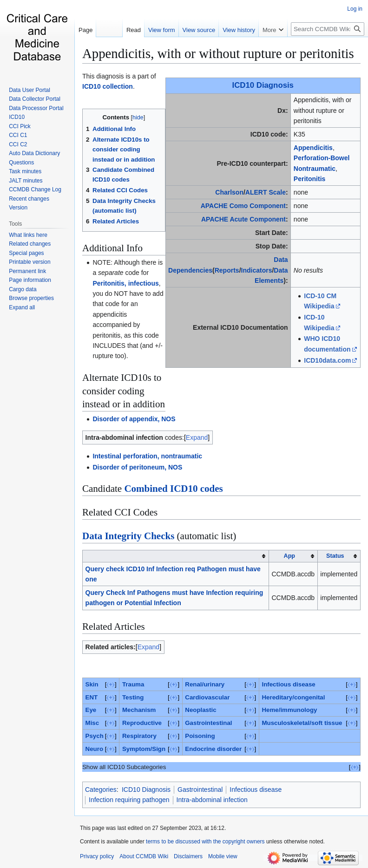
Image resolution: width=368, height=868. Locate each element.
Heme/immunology (289, 710)
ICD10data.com (327, 360)
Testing (133, 697)
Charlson (229, 192)
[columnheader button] (176, 556)
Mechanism (139, 710)
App (289, 556)
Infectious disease (288, 684)
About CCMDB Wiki (144, 856)
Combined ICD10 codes (173, 489)
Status (335, 556)
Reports (227, 270)
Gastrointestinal (208, 723)
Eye (91, 710)
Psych (95, 736)
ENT (92, 697)
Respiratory (139, 736)
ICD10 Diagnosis (263, 85)
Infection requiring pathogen (129, 800)
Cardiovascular (207, 697)
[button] (22, 307)
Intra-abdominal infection (212, 800)
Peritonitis (309, 179)
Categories (101, 790)
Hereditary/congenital (293, 697)
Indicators (257, 270)
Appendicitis (313, 148)
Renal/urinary (205, 684)
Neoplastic (200, 710)
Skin (92, 684)
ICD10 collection (108, 86)
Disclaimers (188, 856)
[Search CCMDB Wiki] (328, 29)
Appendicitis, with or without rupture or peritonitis (218, 53)
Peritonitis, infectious (125, 283)
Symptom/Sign (144, 749)
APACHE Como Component (243, 206)
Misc (92, 723)
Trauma (133, 684)
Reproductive (142, 723)
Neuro (94, 749)
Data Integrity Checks (128, 536)
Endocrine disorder (213, 749)
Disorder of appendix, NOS (134, 419)
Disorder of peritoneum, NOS (137, 467)
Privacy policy (97, 856)
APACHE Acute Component (243, 219)
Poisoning (200, 736)
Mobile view (223, 856)
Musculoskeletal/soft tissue (302, 723)
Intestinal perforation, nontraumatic (147, 456)
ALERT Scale (266, 192)
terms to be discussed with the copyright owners (205, 842)
